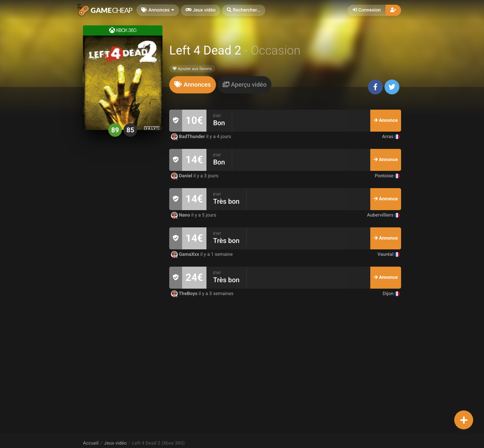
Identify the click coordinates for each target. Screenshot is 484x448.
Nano (181, 215)
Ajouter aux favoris (192, 69)
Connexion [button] (367, 10)
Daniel (182, 176)
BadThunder (189, 137)
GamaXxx (186, 254)
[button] (244, 10)
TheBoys (185, 294)
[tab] (193, 85)
